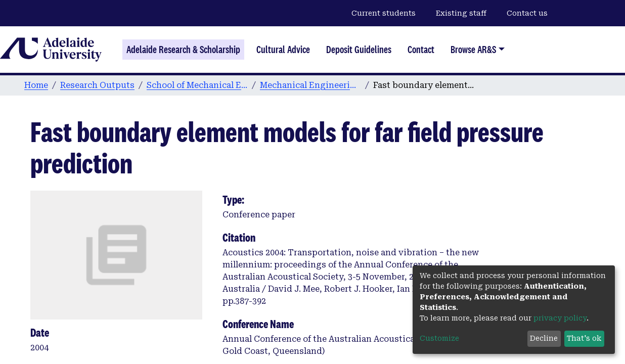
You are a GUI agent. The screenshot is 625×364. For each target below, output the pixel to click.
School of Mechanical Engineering (197, 85)
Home (36, 85)
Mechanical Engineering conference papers (310, 85)
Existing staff (461, 13)
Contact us (527, 13)
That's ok (584, 338)
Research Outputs (97, 85)
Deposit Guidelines (359, 50)
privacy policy (560, 318)
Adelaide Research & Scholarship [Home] (183, 50)
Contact (421, 50)
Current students (384, 13)
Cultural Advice (283, 50)
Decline (544, 338)
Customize (439, 338)
